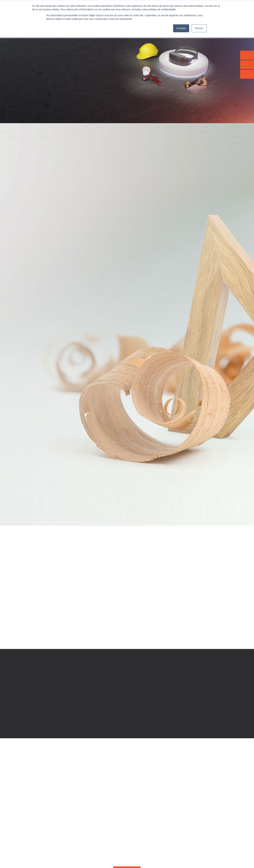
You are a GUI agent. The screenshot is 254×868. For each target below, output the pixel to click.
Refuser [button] (199, 28)
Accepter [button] (181, 28)
